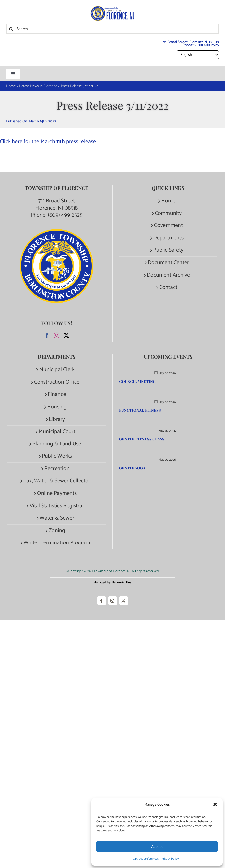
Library (57, 419)
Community (168, 213)
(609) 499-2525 (207, 45)
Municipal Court (57, 432)
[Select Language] (198, 55)
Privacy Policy (170, 859)
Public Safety (168, 250)
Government (168, 226)
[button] (215, 804)
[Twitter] (66, 335)
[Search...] (112, 29)
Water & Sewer (57, 518)
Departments (168, 238)
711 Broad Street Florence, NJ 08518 (57, 204)
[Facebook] (47, 335)
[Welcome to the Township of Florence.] (112, 9)
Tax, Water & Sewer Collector (57, 481)
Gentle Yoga (132, 468)
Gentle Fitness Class (142, 439)
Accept (157, 846)
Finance (57, 394)
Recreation (57, 469)
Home (168, 201)
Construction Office (57, 382)
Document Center (168, 263)
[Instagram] (57, 335)
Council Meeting (138, 381)
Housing (57, 407)
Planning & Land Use (57, 444)
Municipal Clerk (57, 370)
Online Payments (57, 493)
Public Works (57, 456)
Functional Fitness (140, 410)
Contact (168, 287)
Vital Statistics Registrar (57, 506)
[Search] (11, 29)
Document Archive (168, 275)
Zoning (57, 531)
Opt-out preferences (146, 859)
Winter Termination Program (57, 543)
